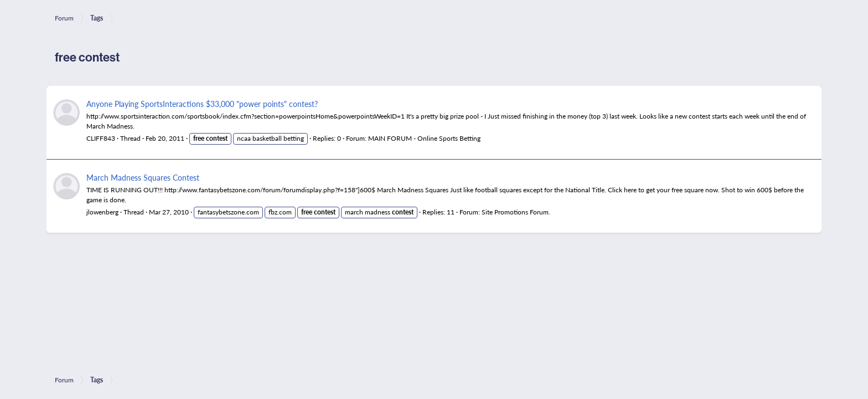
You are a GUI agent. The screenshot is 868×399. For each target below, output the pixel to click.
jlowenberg (102, 212)
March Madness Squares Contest (143, 177)
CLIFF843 (101, 138)
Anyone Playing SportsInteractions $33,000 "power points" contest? (202, 104)
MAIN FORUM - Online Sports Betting (424, 138)
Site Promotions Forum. (516, 212)
